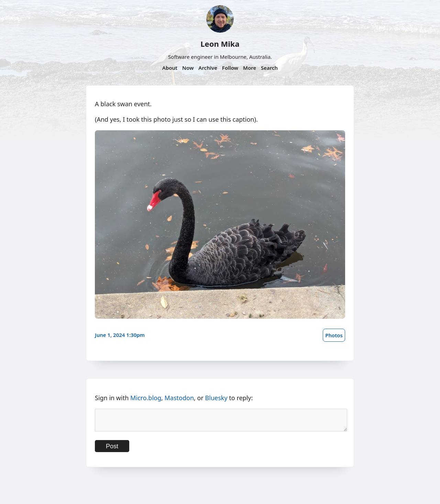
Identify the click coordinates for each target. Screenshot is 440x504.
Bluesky (216, 398)
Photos (334, 335)
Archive (208, 68)
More (250, 68)
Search (269, 68)
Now (188, 68)
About (170, 68)
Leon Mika (220, 44)
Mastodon (179, 398)
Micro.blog (146, 398)
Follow (230, 68)
